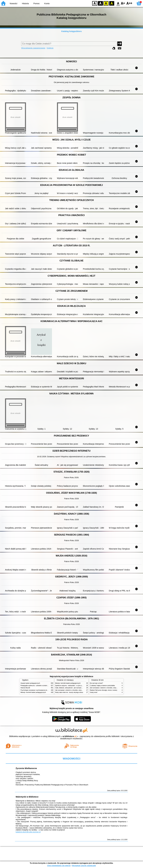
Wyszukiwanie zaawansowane (33, 48)
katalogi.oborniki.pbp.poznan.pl (28, 832)
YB (106, 3)
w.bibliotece (69, 736)
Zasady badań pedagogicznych (30, 683)
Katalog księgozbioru (71, 31)
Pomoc (37, 3)
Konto (47, 3)
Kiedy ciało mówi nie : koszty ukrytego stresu (69, 692)
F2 (129, 3)
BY (112, 3)
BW (100, 3)
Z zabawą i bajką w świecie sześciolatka (102, 686)
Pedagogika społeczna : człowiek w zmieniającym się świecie (40, 686)
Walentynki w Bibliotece (27, 797)
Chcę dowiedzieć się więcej (59, 866)
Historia (25, 3)
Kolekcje (50, 48)
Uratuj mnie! (94, 692)
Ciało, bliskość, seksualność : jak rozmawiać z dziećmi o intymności (76, 688)
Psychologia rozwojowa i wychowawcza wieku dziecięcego (39, 690)
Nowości (14, 3)
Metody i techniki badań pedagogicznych (33, 692)
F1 (123, 3)
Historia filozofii (25, 688)
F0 (118, 3)
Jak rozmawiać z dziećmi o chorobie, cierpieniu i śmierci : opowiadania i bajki (79, 690)
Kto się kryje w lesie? (96, 683)
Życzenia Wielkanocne (26, 768)
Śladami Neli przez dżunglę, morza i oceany (103, 690)
